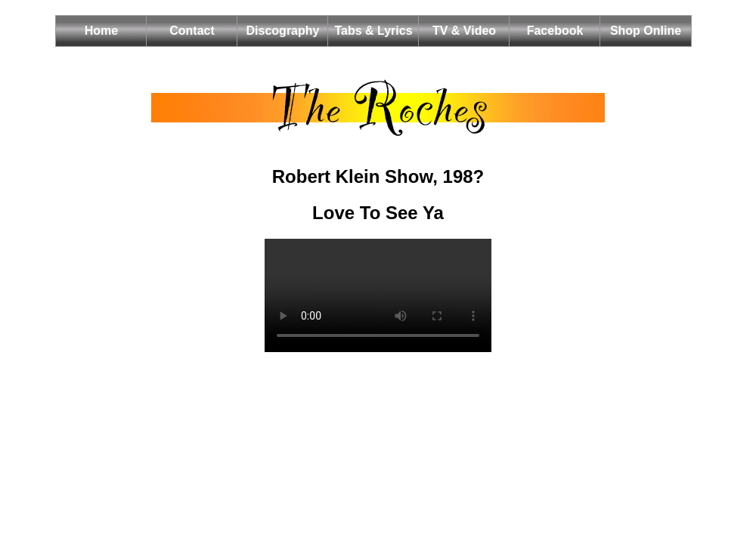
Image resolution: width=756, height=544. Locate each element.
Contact (192, 31)
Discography (283, 31)
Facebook (555, 31)
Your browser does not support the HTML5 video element (378, 295)
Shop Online (646, 31)
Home (101, 31)
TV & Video (464, 31)
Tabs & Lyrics (373, 31)
